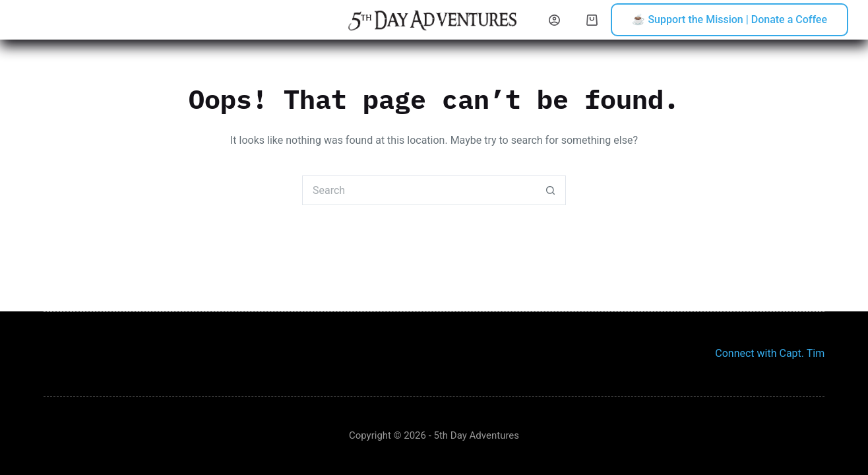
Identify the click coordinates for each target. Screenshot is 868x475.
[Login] (554, 20)
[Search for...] (419, 190)
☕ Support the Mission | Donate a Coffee (729, 19)
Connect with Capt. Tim (770, 353)
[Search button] (551, 190)
